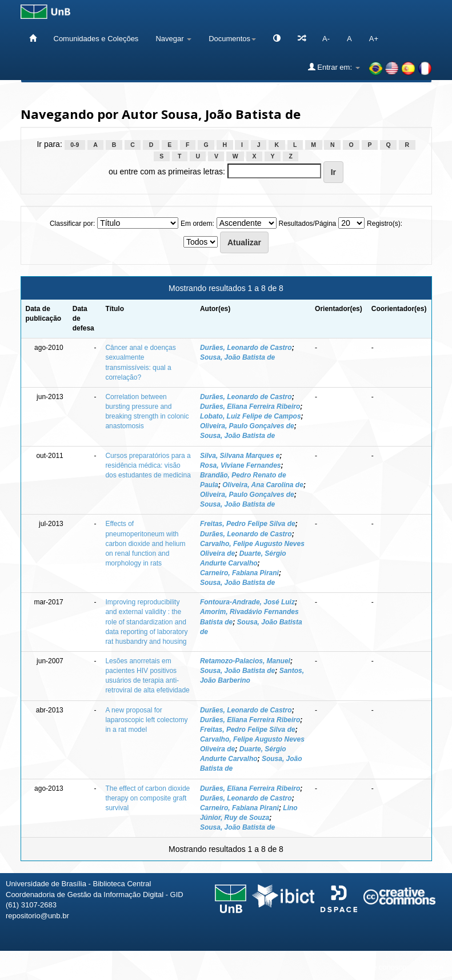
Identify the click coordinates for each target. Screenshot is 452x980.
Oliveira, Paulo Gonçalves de (247, 426)
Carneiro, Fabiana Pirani (239, 573)
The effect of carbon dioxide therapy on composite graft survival (147, 798)
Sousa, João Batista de (237, 357)
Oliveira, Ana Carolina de (263, 485)
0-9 (75, 145)
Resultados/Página (308, 224)
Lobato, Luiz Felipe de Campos (251, 416)
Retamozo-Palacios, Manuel (245, 661)
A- (326, 39)
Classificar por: (72, 224)
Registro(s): (385, 224)
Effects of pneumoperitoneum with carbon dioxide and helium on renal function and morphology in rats (145, 543)
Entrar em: (334, 67)
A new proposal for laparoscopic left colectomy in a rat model (146, 720)
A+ (374, 39)
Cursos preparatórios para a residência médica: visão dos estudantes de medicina (148, 465)
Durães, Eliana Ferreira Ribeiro (250, 407)
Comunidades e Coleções (96, 39)
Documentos (232, 39)
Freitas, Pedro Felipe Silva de (248, 524)
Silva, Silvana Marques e (240, 456)
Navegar (173, 39)
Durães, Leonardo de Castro (246, 348)
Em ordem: (197, 224)
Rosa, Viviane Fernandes (241, 465)
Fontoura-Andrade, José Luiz (247, 602)
